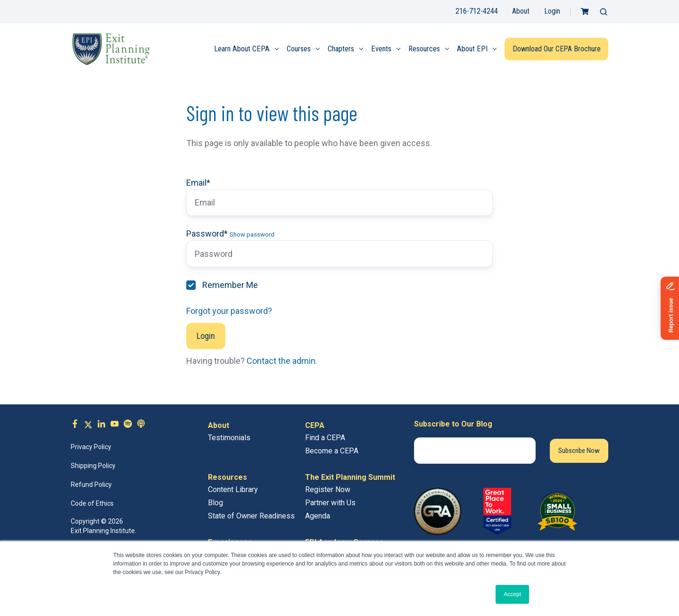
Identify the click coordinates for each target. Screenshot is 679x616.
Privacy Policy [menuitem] (91, 447)
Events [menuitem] (381, 49)
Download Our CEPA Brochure (557, 49)
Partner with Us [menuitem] (330, 503)
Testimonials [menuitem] (229, 438)
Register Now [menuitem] (328, 489)
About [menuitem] (219, 425)
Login (552, 11)
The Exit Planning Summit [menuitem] (350, 477)
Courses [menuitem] (299, 49)
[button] (604, 12)
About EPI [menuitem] (472, 49)
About (521, 11)
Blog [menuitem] (215, 503)
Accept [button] (512, 594)
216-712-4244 (477, 11)
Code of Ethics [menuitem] (92, 503)
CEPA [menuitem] (315, 425)
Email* (198, 183)
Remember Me (230, 285)
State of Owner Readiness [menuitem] (251, 516)
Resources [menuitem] (424, 49)
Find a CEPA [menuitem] (325, 438)
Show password (252, 234)
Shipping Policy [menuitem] (93, 466)
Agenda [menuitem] (318, 516)
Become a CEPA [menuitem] (332, 451)
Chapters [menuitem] (341, 49)
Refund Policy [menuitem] (91, 485)
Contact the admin (281, 361)
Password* (207, 234)
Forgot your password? (229, 311)
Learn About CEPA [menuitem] (242, 49)
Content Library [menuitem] (233, 489)
